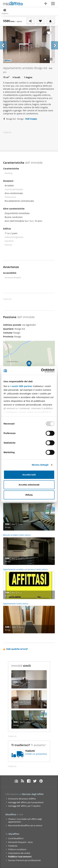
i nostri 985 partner (21, 386)
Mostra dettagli (40, 465)
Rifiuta (29, 495)
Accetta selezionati (29, 485)
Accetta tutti (29, 475)
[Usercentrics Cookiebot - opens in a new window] (41, 371)
